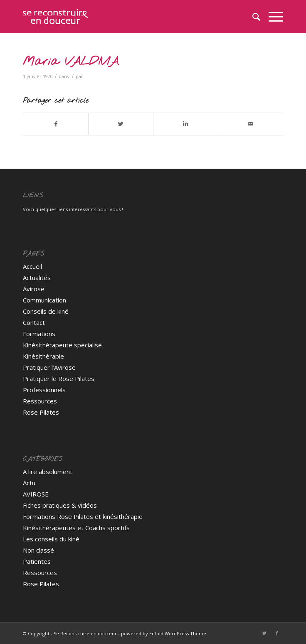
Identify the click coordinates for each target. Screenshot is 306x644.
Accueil (32, 266)
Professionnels (44, 390)
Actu (29, 483)
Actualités (37, 278)
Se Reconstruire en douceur (85, 633)
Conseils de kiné (46, 311)
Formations (39, 334)
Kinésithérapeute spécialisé (62, 345)
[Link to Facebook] (277, 633)
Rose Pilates (41, 412)
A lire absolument (48, 472)
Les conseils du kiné (51, 539)
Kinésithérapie (43, 356)
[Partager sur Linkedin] (186, 124)
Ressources (40, 401)
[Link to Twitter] (264, 633)
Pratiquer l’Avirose (49, 367)
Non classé (38, 550)
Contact (34, 322)
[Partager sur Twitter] (121, 124)
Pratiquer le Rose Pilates (59, 379)
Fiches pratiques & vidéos (60, 505)
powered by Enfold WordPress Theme (164, 633)
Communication (44, 300)
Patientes (37, 561)
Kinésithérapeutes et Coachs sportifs (76, 528)
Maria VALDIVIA (71, 62)
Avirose (34, 289)
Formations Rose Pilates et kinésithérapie (83, 516)
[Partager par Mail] (250, 124)
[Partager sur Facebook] (56, 124)
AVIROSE (36, 494)
